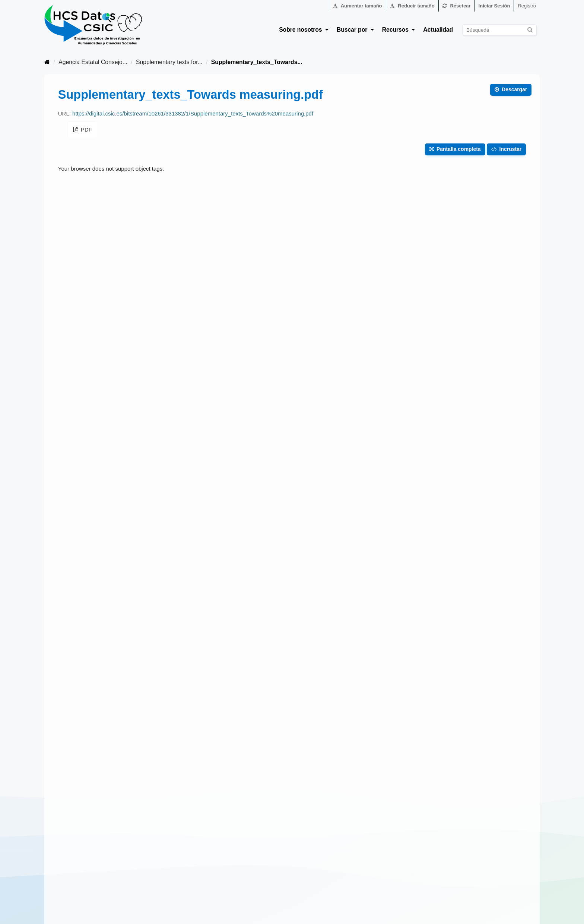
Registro (527, 6)
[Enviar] (530, 29)
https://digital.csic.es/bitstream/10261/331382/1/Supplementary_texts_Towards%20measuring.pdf (193, 113)
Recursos (399, 30)
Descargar (511, 89)
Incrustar (507, 149)
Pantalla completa (455, 149)
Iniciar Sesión (494, 6)
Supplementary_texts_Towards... (257, 62)
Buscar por (355, 30)
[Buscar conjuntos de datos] (499, 30)
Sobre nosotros (304, 30)
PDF (83, 129)
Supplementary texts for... (169, 62)
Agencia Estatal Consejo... (93, 62)
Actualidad (438, 30)
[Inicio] (47, 62)
